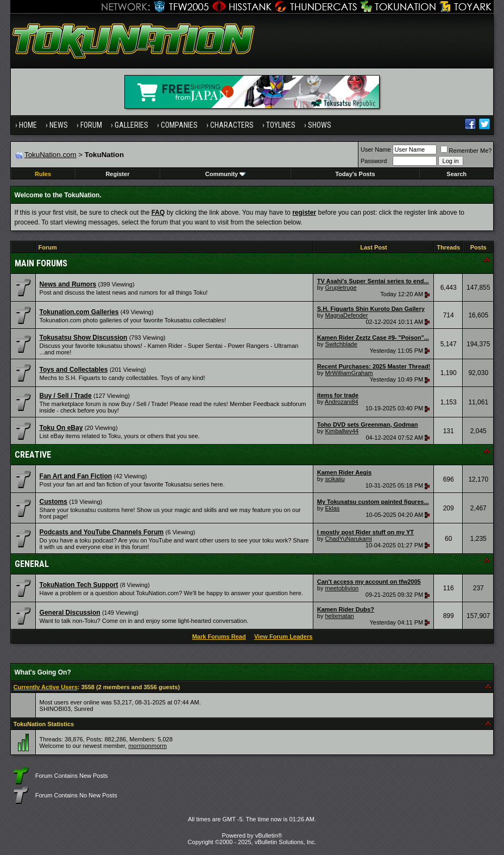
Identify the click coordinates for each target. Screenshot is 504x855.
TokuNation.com (51, 155)
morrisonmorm (147, 746)
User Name (376, 149)
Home (28, 125)
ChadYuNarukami (348, 539)
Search (456, 174)
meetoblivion (342, 588)
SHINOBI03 (55, 709)
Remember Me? (466, 151)
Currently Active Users (46, 687)
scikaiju (335, 479)
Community (226, 174)
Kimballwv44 (342, 431)
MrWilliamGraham (349, 373)
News (59, 125)
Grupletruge (341, 288)
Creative (33, 455)
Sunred (83, 709)
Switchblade (341, 344)
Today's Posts (355, 174)
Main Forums (41, 263)
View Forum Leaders (283, 636)
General (32, 564)
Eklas (332, 508)
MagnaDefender (346, 315)
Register (117, 174)
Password (374, 161)
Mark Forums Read (219, 636)
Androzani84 (342, 402)
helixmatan (339, 616)
